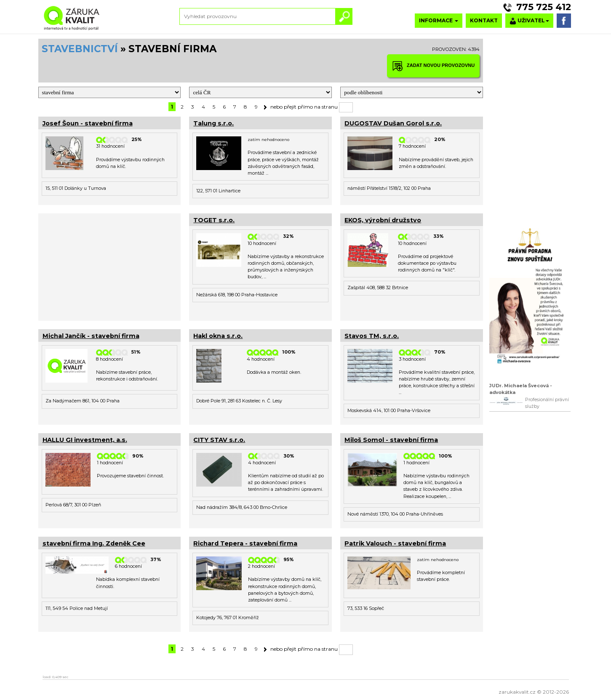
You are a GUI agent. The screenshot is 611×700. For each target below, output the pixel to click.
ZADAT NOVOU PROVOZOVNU (433, 66)
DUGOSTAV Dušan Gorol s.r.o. (393, 123)
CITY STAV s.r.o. (219, 440)
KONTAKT (484, 20)
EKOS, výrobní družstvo (383, 220)
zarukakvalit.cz (517, 692)
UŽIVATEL (529, 21)
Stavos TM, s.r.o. (372, 336)
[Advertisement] (110, 266)
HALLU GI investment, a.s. (85, 440)
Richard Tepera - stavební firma (245, 543)
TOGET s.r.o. (214, 220)
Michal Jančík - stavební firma (91, 336)
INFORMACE (439, 20)
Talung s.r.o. (213, 123)
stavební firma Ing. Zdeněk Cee (94, 543)
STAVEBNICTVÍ (80, 49)
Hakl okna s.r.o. (218, 336)
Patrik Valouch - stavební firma (395, 543)
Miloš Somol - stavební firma (391, 440)
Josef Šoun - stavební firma (88, 123)
